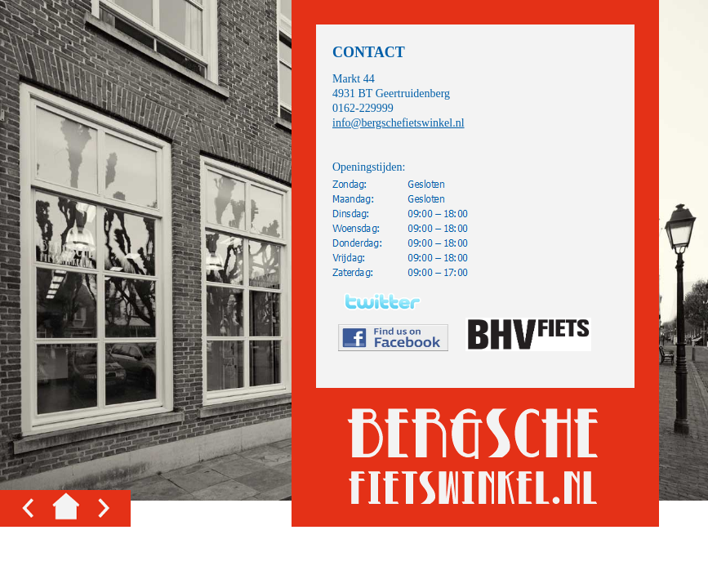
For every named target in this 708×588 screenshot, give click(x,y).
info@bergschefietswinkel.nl (399, 123)
